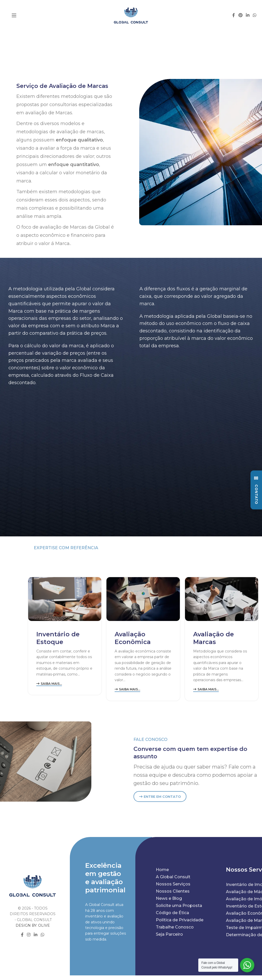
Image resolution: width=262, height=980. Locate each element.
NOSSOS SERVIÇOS (209, 557)
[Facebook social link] (234, 15)
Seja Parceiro (169, 934)
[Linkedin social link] (248, 15)
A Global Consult (173, 877)
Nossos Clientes (173, 891)
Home (162, 870)
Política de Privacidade (180, 920)
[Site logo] (131, 15)
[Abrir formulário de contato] (256, 490)
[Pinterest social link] (240, 15)
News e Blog (169, 898)
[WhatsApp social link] (255, 15)
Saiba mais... (49, 684)
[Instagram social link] (29, 935)
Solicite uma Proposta (179, 906)
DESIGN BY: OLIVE (33, 925)
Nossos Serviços (173, 884)
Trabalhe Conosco (175, 927)
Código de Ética (172, 913)
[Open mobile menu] (14, 15)
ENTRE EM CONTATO (188, 797)
